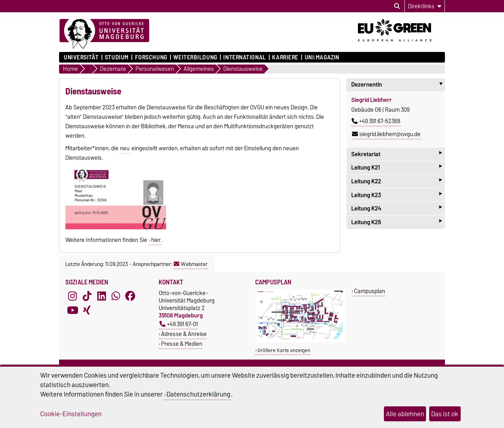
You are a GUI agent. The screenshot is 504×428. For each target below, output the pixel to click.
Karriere (285, 57)
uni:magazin (322, 57)
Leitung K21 (397, 168)
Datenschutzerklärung (198, 394)
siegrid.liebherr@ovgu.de (386, 134)
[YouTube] (72, 310)
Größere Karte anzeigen (284, 350)
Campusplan (370, 291)
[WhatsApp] (116, 296)
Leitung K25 (397, 222)
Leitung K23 (397, 195)
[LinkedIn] (102, 296)
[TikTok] (87, 296)
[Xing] (87, 310)
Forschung (151, 57)
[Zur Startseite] (104, 34)
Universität (81, 57)
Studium (117, 57)
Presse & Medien (182, 344)
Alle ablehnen (405, 414)
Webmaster (191, 264)
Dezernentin (398, 85)
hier (156, 240)
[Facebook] (130, 296)
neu (125, 148)
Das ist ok (445, 414)
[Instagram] (72, 296)
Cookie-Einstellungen (71, 414)
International (245, 57)
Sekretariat (397, 154)
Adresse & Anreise (184, 334)
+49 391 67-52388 (376, 121)
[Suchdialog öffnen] (397, 6)
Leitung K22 (397, 181)
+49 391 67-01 (179, 324)
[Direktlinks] (425, 6)
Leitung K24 (397, 208)
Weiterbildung (195, 57)
